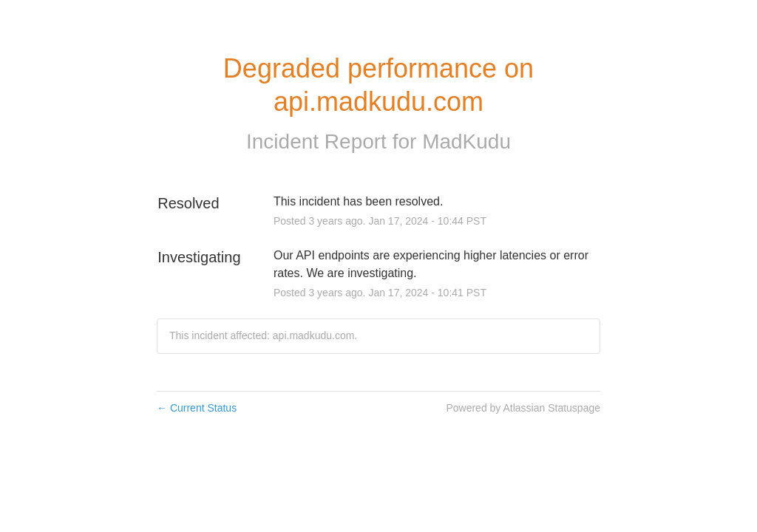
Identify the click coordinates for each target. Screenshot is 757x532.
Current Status (197, 408)
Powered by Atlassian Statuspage (523, 408)
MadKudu (466, 141)
